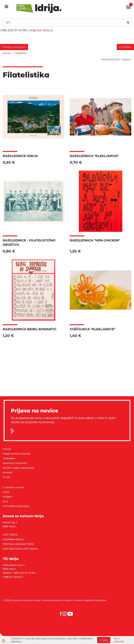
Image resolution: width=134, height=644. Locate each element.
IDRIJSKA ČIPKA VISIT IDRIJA (20, 549)
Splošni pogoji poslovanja (18, 468)
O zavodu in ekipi (13, 487)
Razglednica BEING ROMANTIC (30, 329)
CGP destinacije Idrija (16, 506)
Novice (7, 449)
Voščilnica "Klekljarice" (93, 329)
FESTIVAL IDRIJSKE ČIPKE (18, 544)
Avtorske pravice (52, 600)
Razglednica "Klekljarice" (94, 156)
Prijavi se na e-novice (14, 431)
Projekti (7, 497)
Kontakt (8, 472)
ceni (118, 59)
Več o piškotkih (119, 640)
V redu (104, 640)
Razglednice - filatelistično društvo (29, 243)
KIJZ (5, 501)
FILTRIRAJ (125, 47)
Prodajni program (14, 47)
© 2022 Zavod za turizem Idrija (21, 600)
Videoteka (9, 458)
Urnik (6, 492)
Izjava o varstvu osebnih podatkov (85, 600)
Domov (7, 53)
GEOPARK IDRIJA (13, 539)
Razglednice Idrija (20, 156)
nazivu (127, 59)
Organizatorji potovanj (17, 454)
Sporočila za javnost (15, 463)
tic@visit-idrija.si (41, 30)
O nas (6, 477)
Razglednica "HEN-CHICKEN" (95, 240)
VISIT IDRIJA (10, 535)
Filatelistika (20, 53)
